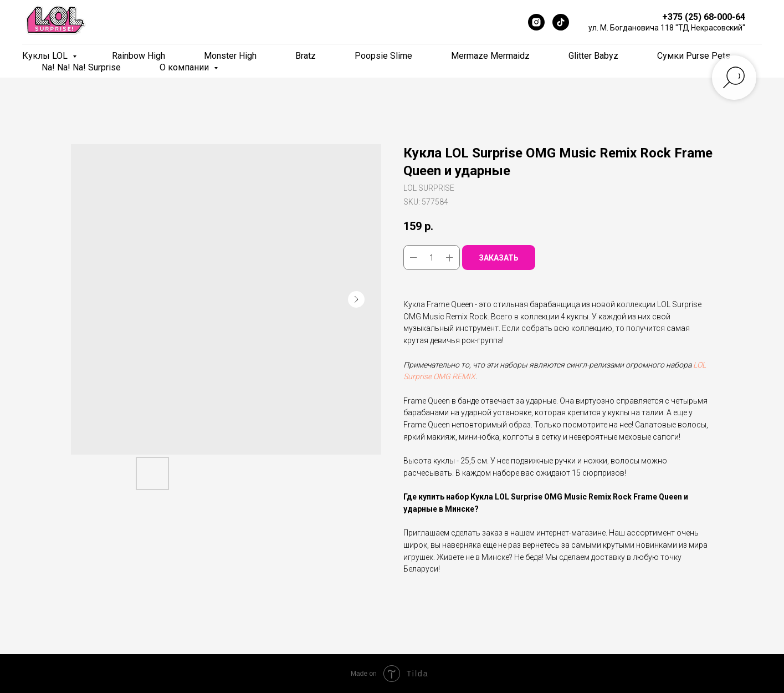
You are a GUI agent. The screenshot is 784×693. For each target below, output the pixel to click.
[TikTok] (561, 22)
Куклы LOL (46, 56)
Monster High (230, 56)
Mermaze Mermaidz (490, 56)
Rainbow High (139, 56)
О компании (185, 67)
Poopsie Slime (383, 56)
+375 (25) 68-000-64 (704, 17)
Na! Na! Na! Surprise (81, 67)
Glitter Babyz (593, 56)
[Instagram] (536, 22)
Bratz (306, 56)
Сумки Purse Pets (694, 56)
